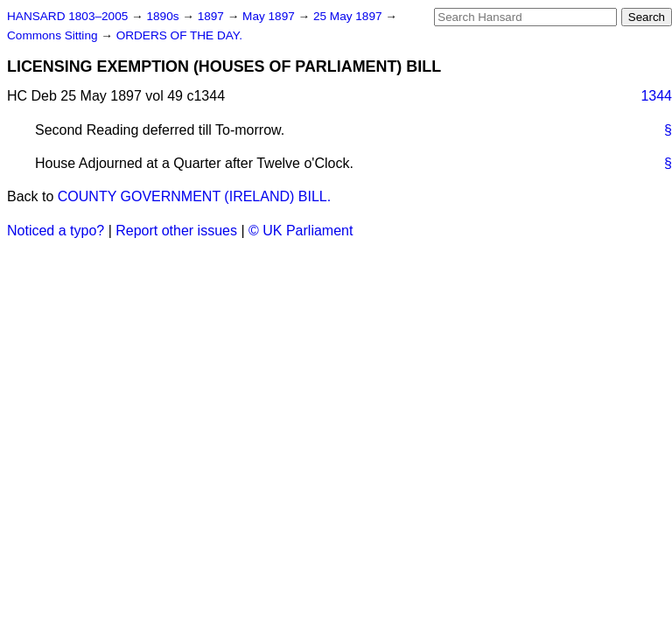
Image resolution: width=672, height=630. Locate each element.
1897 (213, 16)
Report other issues (176, 231)
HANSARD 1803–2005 (67, 16)
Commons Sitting (54, 35)
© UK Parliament (301, 231)
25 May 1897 (349, 16)
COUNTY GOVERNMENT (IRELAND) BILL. (194, 196)
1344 (656, 96)
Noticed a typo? (56, 231)
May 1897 (270, 16)
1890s (164, 16)
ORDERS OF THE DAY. (179, 35)
